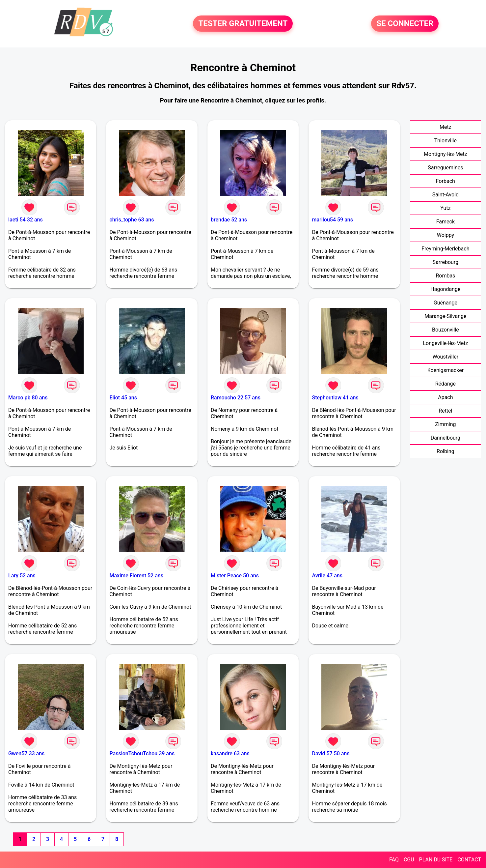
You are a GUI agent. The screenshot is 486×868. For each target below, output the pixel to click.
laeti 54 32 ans (26, 220)
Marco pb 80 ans (28, 398)
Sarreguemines (445, 168)
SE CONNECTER (405, 24)
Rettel (445, 411)
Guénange (445, 303)
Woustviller (446, 357)
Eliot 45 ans (123, 398)
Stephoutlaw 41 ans (335, 398)
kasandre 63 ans (230, 753)
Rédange (445, 384)
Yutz (445, 208)
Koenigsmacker (445, 370)
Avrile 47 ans (327, 576)
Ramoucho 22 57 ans (236, 398)
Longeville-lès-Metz (445, 343)
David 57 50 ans (331, 753)
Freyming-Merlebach (445, 249)
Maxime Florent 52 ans (136, 576)
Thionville (445, 141)
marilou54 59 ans (332, 220)
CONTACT (469, 860)
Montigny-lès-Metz (445, 154)
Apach (445, 397)
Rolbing (445, 451)
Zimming (445, 424)
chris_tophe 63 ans (132, 220)
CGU (409, 860)
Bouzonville (445, 330)
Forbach (445, 181)
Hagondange (445, 289)
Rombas (445, 276)
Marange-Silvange (445, 316)
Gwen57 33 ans (26, 753)
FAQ (394, 860)
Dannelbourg (445, 438)
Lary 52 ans (22, 576)
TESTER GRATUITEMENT (243, 24)
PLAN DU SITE (436, 860)
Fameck (445, 222)
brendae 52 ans (229, 220)
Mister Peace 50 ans (235, 576)
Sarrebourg (446, 262)
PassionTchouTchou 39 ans (142, 753)
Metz (445, 127)
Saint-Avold (445, 195)
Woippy (445, 235)
